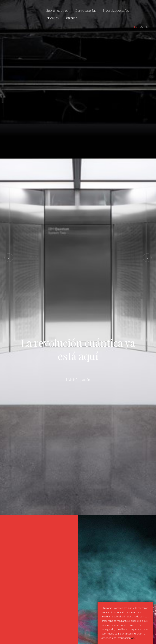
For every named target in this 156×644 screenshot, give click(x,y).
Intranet (71, 18)
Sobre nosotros (57, 10)
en (148, 27)
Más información (78, 379)
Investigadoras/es (116, 10)
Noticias (52, 18)
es (135, 27)
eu (141, 27)
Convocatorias (86, 10)
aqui (134, 638)
